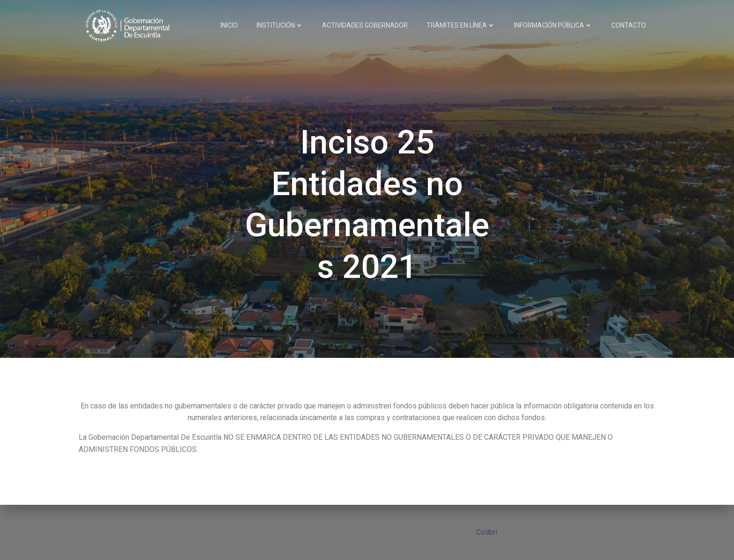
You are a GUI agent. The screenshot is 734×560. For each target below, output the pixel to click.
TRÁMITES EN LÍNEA (461, 25)
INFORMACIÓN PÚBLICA (553, 25)
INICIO (229, 25)
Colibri (487, 532)
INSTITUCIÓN (280, 25)
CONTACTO (629, 25)
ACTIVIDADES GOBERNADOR (365, 25)
